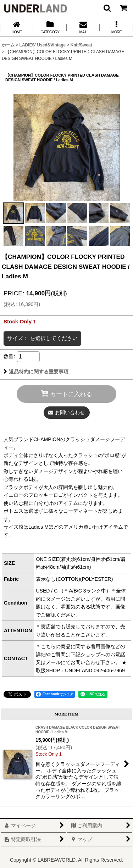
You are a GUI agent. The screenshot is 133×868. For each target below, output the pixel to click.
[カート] (123, 8)
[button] (107, 8)
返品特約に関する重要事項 (36, 372)
